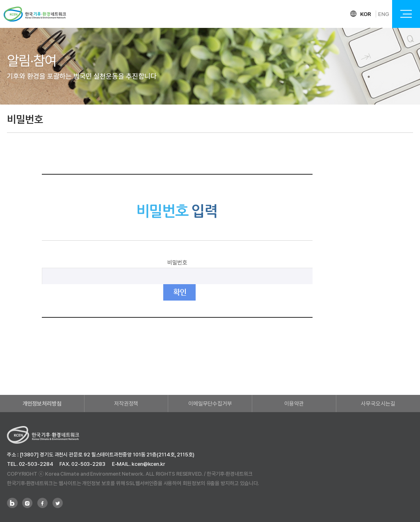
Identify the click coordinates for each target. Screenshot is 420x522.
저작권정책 (126, 403)
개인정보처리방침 (42, 403)
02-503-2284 (36, 464)
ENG (384, 14)
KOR (366, 14)
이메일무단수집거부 (210, 403)
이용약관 (294, 403)
